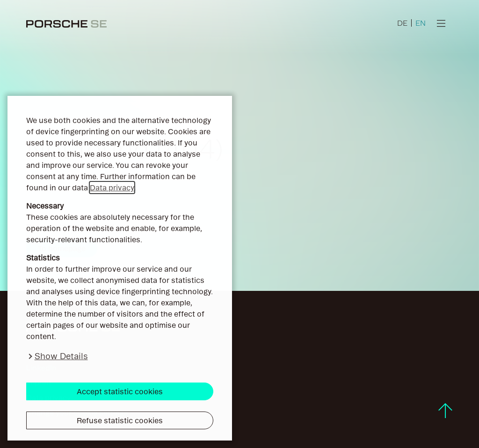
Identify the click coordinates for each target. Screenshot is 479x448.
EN (421, 23)
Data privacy (112, 188)
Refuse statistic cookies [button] (120, 420)
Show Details (61, 356)
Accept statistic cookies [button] (120, 391)
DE (402, 23)
